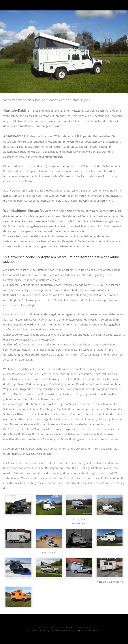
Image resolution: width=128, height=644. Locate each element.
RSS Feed (86, 631)
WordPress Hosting (71, 631)
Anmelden (96, 631)
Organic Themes (53, 631)
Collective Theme (35, 631)
